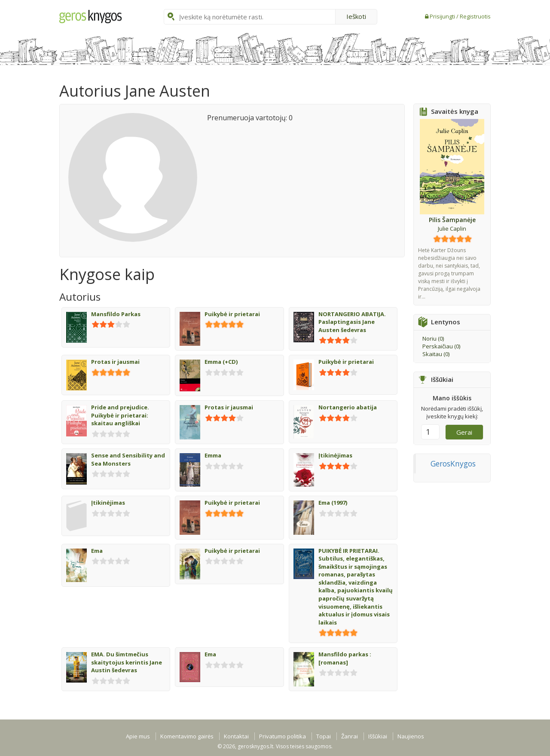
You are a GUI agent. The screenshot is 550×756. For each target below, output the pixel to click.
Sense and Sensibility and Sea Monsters (128, 459)
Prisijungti (443, 16)
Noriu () (433, 338)
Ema (97, 551)
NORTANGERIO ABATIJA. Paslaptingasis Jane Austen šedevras (352, 322)
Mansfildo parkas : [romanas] (345, 658)
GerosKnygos (453, 463)
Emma (213, 455)
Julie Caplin (452, 229)
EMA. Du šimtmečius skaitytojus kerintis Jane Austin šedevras (127, 662)
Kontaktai (236, 736)
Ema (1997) (333, 503)
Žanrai (350, 736)
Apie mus (138, 736)
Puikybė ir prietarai (232, 314)
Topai (324, 736)
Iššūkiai (378, 736)
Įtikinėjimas (335, 455)
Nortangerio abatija (348, 407)
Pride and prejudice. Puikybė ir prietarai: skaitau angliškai (120, 415)
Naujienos (411, 736)
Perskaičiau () (441, 346)
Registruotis (475, 16)
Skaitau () (436, 354)
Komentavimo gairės (187, 736)
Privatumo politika (283, 736)
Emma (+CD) (221, 362)
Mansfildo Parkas (116, 314)
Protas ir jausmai (115, 362)
